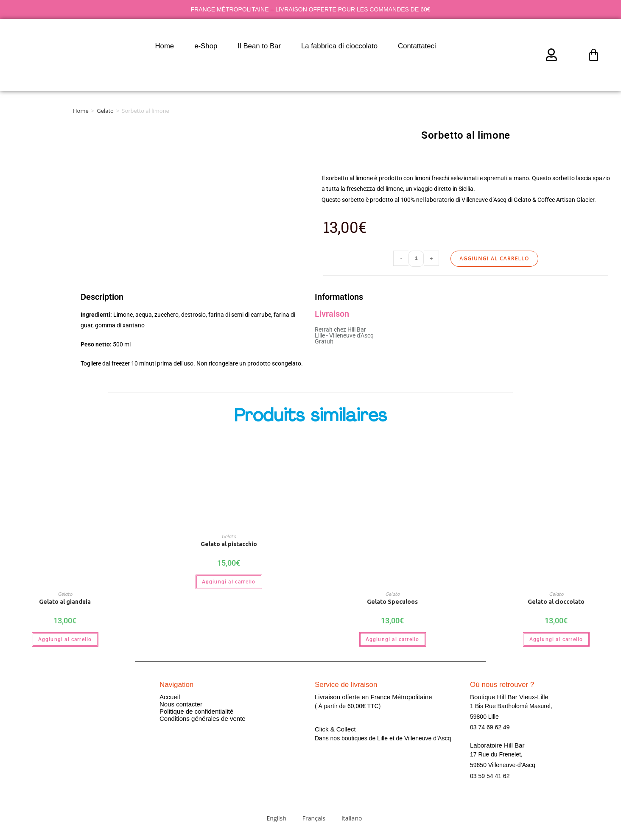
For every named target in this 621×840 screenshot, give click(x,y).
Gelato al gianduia (65, 602)
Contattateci (417, 46)
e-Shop (206, 46)
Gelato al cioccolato (556, 602)
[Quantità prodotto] (416, 259)
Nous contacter (181, 704)
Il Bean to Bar (259, 46)
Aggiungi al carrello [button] (65, 639)
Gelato (105, 111)
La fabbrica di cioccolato (339, 46)
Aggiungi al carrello (494, 258)
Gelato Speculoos (392, 602)
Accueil (170, 697)
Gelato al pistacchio (229, 544)
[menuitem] (460, 46)
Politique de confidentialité (196, 711)
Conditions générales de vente (203, 719)
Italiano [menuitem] (352, 818)
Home (164, 46)
